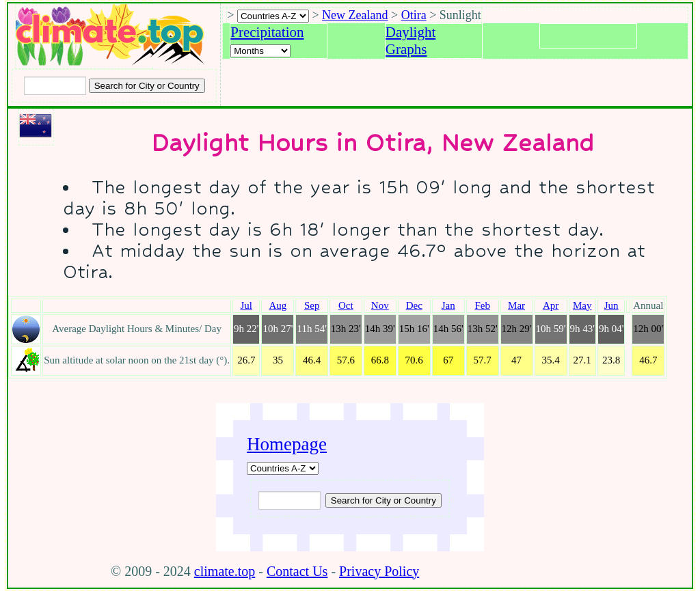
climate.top (225, 571)
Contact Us (297, 571)
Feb (482, 305)
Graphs (406, 49)
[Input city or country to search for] (55, 86)
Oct (346, 305)
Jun (611, 305)
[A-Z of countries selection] (273, 16)
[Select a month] (260, 51)
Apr (551, 305)
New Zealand (355, 15)
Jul (247, 305)
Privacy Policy (379, 571)
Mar (516, 305)
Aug (278, 305)
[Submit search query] (383, 500)
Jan (448, 305)
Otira (414, 15)
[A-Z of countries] (283, 468)
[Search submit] (147, 86)
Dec (414, 305)
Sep (312, 305)
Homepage (287, 444)
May (582, 305)
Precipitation (267, 32)
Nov (380, 305)
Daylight (411, 32)
